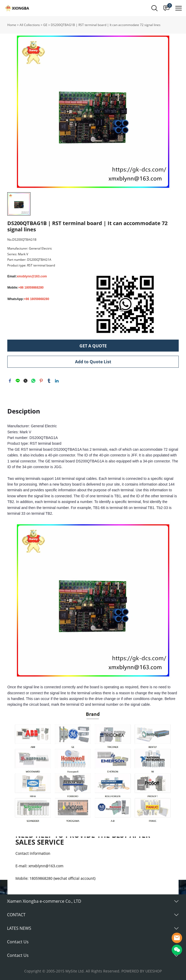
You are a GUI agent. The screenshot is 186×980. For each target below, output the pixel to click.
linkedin (57, 381)
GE (45, 25)
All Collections (30, 25)
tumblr (49, 381)
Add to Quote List (93, 362)
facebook (10, 381)
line (18, 381)
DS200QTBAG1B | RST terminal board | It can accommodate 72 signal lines (106, 25)
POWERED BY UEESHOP (142, 971)
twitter (26, 381)
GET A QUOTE (93, 346)
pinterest (41, 381)
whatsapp (33, 381)
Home (12, 25)
